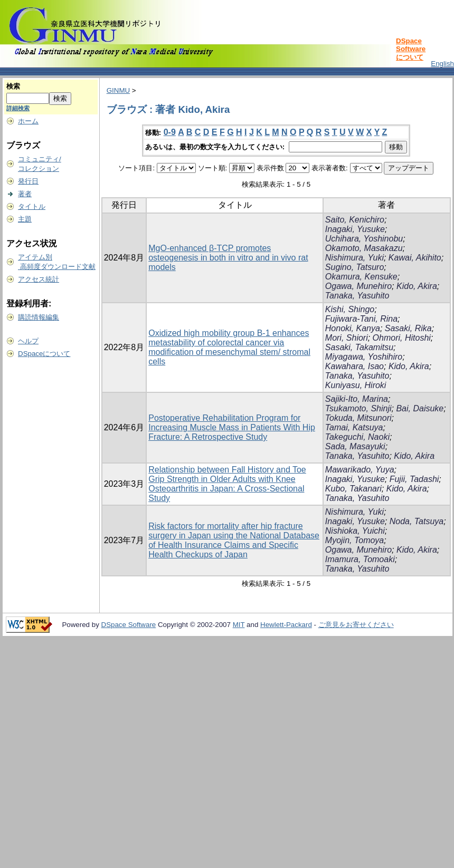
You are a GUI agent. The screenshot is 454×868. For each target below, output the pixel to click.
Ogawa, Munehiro (358, 286)
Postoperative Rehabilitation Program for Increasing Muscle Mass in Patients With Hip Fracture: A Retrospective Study (232, 427)
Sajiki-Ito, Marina (357, 399)
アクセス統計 (39, 279)
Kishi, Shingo (350, 309)
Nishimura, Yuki (354, 258)
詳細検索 (18, 108)
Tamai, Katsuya (354, 427)
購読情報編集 (39, 317)
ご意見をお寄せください (356, 625)
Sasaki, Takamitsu (359, 347)
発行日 (28, 181)
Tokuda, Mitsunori (358, 418)
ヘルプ (28, 341)
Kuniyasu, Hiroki (356, 385)
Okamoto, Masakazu (364, 248)
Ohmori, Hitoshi (402, 338)
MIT (239, 625)
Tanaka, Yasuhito (357, 296)
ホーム (28, 121)
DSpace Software (129, 625)
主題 (25, 219)
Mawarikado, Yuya (360, 470)
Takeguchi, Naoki (357, 437)
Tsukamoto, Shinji (358, 408)
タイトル (32, 206)
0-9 (170, 132)
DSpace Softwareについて (411, 49)
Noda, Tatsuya (417, 521)
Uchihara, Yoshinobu (364, 239)
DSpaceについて (44, 354)
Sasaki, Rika (408, 328)
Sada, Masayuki (355, 446)
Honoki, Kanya (353, 328)
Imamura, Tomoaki (360, 559)
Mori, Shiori (347, 338)
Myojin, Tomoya (354, 540)
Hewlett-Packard (286, 625)
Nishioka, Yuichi (355, 531)
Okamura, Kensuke (361, 277)
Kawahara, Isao (354, 366)
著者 (25, 194)
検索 (13, 86)
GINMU (118, 90)
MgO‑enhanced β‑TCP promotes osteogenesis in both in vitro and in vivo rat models (228, 258)
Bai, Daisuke (420, 408)
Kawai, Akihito (415, 258)
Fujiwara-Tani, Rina (361, 319)
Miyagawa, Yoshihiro (364, 357)
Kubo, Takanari (353, 489)
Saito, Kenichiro (355, 220)
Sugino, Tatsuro (354, 267)
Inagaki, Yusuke (355, 229)
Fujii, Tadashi (414, 479)
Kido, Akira (417, 286)
